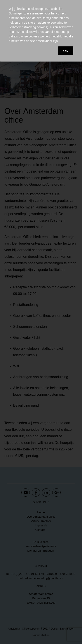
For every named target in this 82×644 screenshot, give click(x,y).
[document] (41, 322)
